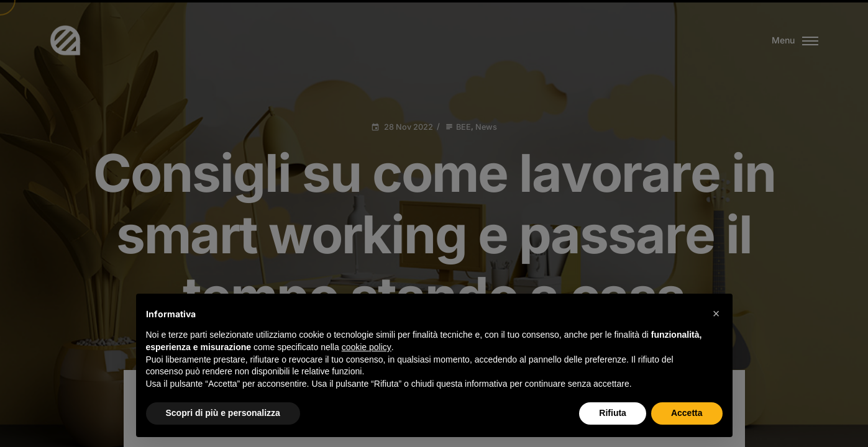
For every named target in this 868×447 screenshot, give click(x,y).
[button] (716, 314)
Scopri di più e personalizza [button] (223, 413)
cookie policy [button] (367, 347)
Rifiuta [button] (613, 413)
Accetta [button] (687, 413)
